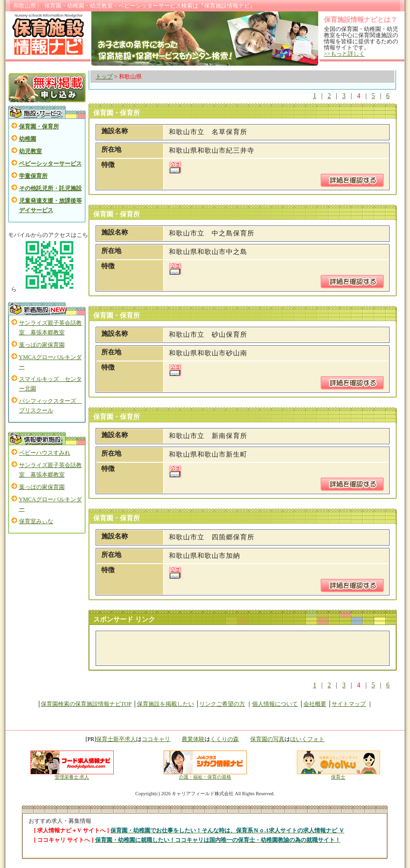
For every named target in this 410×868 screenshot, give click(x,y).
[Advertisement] (213, 648)
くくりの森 (225, 739)
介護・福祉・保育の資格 (205, 775)
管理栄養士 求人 (72, 777)
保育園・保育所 (39, 127)
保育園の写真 (267, 739)
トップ (104, 77)
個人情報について (275, 704)
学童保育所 (33, 176)
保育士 (338, 775)
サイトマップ (349, 704)
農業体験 (193, 739)
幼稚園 (28, 139)
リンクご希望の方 (222, 704)
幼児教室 (30, 151)
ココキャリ (156, 739)
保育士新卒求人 (116, 739)
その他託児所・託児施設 (50, 188)
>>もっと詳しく (344, 54)
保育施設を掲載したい (166, 704)
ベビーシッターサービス (50, 164)
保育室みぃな (36, 521)
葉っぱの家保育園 (42, 345)
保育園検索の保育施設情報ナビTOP (86, 704)
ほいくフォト (307, 739)
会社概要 (315, 704)
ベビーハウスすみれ (45, 453)
